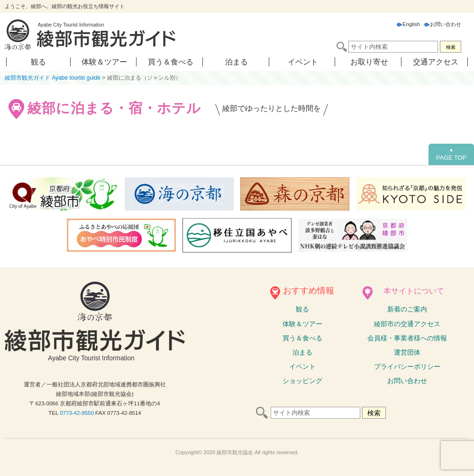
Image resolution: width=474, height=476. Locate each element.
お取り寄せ (369, 62)
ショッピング (302, 381)
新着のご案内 (407, 309)
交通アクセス (436, 62)
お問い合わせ (443, 24)
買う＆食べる (171, 62)
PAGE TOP (451, 154)
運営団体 (407, 352)
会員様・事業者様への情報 (407, 338)
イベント (303, 62)
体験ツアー (302, 324)
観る (38, 62)
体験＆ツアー (104, 62)
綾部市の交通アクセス (407, 324)
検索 (451, 47)
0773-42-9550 (77, 413)
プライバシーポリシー (407, 366)
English (408, 24)
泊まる (237, 62)
